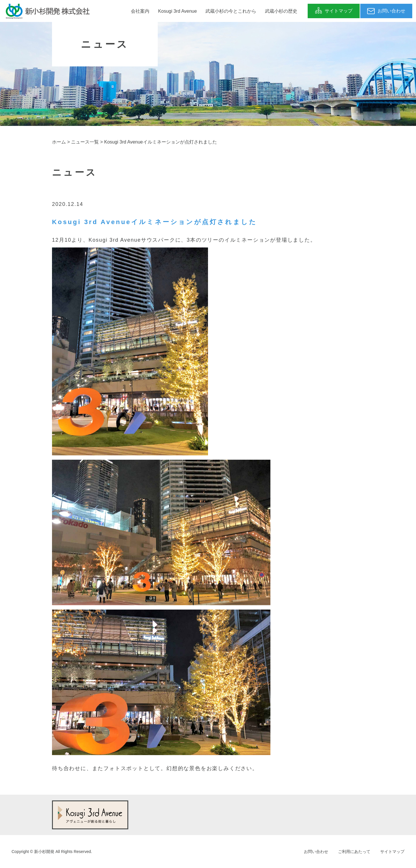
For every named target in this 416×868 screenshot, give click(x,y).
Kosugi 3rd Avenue (177, 11)
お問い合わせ (316, 852)
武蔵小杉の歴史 (281, 11)
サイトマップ (392, 852)
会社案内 (140, 11)
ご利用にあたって (354, 852)
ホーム (59, 142)
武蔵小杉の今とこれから (231, 11)
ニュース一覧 (85, 142)
